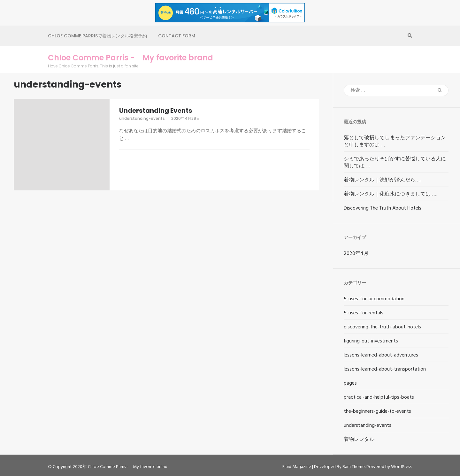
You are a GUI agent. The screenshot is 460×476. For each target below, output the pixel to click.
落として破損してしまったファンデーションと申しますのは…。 (395, 142)
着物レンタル (359, 440)
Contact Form (177, 36)
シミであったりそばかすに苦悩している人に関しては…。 (395, 163)
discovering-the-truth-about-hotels (382, 327)
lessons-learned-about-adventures (381, 355)
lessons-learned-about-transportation (385, 369)
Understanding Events (156, 111)
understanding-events (142, 118)
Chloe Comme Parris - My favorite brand (130, 58)
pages (350, 383)
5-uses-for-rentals (364, 313)
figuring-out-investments (371, 341)
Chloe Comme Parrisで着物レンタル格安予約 (97, 36)
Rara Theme (354, 467)
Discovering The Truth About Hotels (383, 208)
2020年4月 (356, 254)
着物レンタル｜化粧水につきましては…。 (392, 194)
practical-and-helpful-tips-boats (379, 397)
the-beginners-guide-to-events (377, 411)
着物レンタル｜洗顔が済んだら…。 (384, 180)
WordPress (401, 467)
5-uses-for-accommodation (374, 299)
